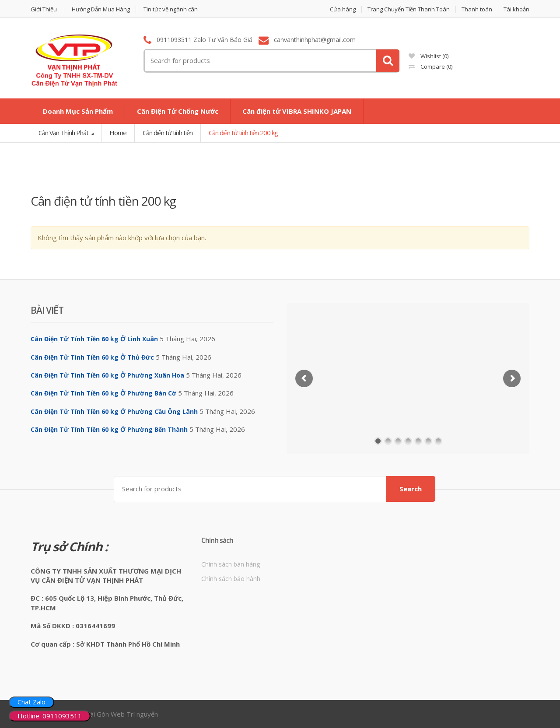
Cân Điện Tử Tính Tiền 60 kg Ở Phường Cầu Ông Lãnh (114, 411)
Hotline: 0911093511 (50, 716)
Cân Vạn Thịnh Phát (64, 133)
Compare (430, 66)
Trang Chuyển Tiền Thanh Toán (409, 9)
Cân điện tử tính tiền (168, 133)
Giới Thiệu (44, 9)
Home (118, 133)
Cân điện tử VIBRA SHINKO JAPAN (297, 111)
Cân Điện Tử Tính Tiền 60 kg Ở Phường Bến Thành (109, 429)
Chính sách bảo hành (231, 579)
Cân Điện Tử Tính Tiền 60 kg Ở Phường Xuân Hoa (107, 375)
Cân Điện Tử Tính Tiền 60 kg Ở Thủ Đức (92, 357)
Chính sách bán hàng (231, 564)
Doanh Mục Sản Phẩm (78, 111)
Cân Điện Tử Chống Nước (178, 111)
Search (411, 489)
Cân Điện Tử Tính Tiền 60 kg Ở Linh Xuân (94, 339)
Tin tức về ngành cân (171, 9)
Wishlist (429, 56)
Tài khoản (516, 9)
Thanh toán (477, 9)
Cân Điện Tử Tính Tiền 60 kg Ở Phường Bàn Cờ (103, 393)
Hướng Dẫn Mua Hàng (101, 9)
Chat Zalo (31, 702)
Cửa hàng (343, 9)
